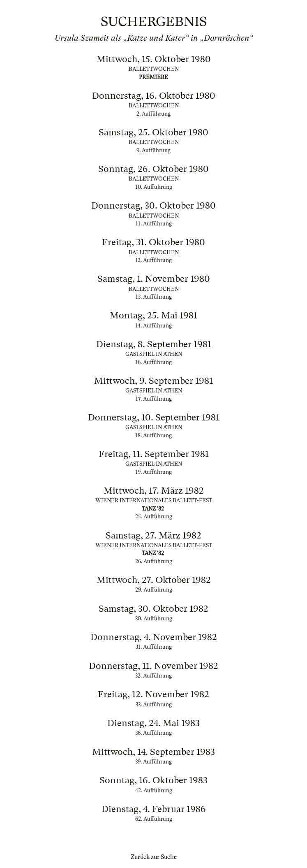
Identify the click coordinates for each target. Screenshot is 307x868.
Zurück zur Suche (154, 857)
